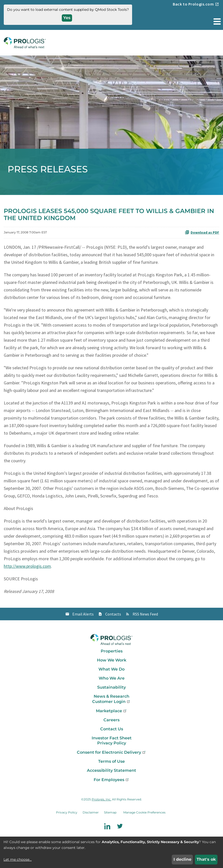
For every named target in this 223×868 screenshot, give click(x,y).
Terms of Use (111, 761)
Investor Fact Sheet (112, 738)
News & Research (111, 696)
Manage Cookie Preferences (144, 812)
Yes (67, 18)
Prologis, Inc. (101, 799)
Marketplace (112, 711)
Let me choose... (18, 859)
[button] (217, 21)
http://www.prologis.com (27, 566)
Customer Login (111, 702)
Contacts (113, 614)
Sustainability (111, 687)
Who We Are (112, 678)
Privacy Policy (112, 743)
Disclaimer (91, 812)
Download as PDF (202, 232)
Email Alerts (83, 614)
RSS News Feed (145, 614)
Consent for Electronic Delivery (112, 752)
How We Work (112, 660)
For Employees (112, 780)
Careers (111, 720)
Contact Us (112, 729)
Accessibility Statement (111, 770)
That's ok (206, 859)
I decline (182, 859)
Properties (112, 651)
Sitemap (110, 812)
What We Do (111, 669)
